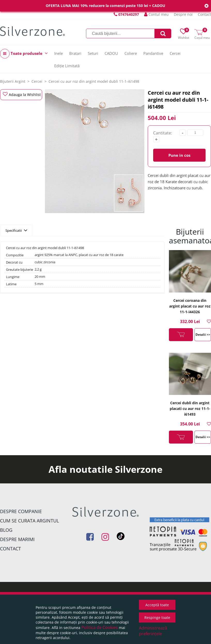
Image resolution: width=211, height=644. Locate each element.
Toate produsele (24, 54)
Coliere (131, 53)
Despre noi (183, 14)
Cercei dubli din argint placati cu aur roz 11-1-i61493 (190, 409)
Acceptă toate (157, 605)
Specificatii (16, 230)
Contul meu (156, 14)
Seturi (93, 53)
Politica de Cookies (100, 627)
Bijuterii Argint (13, 81)
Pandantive (153, 53)
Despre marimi (17, 539)
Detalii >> (203, 335)
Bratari (75, 53)
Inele (58, 53)
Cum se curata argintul (29, 521)
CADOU (111, 53)
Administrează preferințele (153, 631)
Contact (204, 14)
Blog (6, 530)
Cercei (175, 53)
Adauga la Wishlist (22, 94)
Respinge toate (157, 617)
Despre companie (21, 511)
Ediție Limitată (67, 66)
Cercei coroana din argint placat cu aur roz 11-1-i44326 (190, 306)
